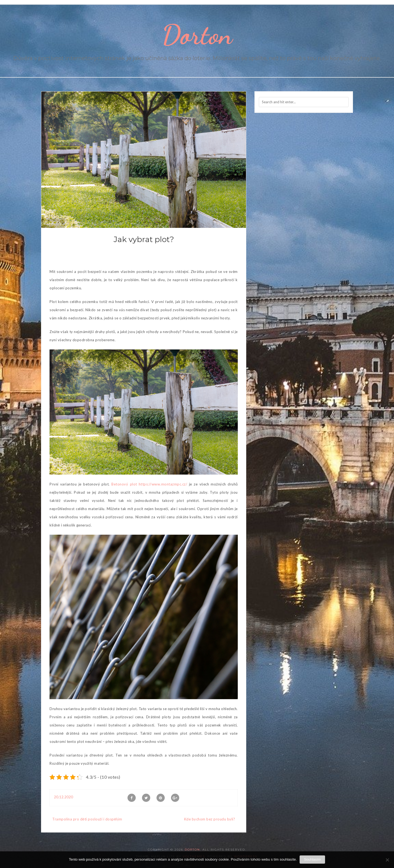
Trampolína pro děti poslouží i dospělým (87, 819)
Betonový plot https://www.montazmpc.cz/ (149, 484)
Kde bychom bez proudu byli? (210, 819)
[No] (387, 860)
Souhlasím (312, 859)
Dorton (197, 35)
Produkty (53, 223)
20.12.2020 (63, 797)
